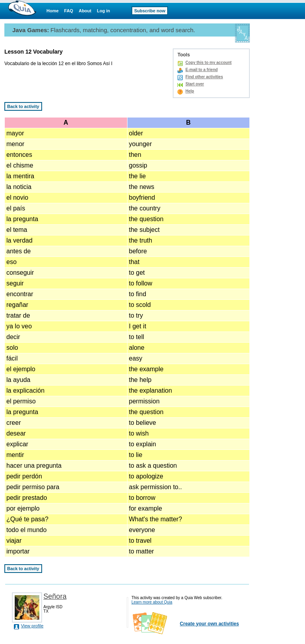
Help (190, 91)
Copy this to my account (208, 63)
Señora (55, 596)
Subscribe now (150, 11)
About (85, 11)
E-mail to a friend (202, 70)
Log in (103, 11)
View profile (32, 626)
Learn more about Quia (152, 602)
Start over (195, 84)
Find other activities (204, 77)
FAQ (69, 11)
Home (53, 11)
